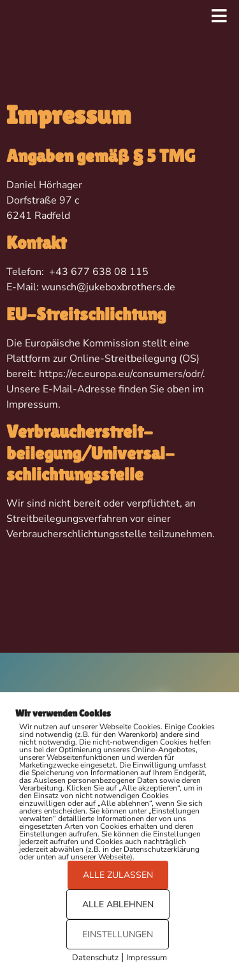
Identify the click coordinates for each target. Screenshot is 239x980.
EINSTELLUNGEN (118, 934)
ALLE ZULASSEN (118, 875)
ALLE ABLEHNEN (118, 904)
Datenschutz (95, 958)
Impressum (147, 958)
